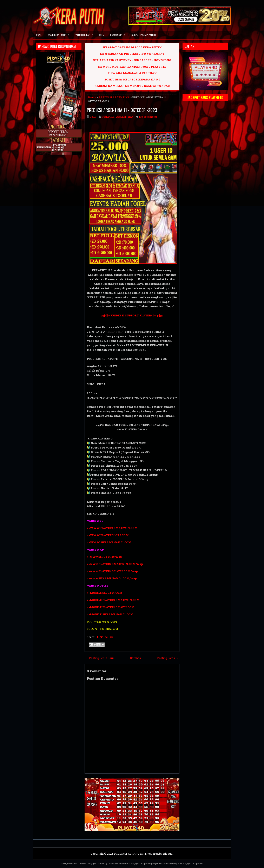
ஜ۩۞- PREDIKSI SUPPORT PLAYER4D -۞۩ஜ (132, 315)
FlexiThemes (79, 863)
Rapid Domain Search (164, 863)
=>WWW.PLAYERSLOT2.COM (108, 535)
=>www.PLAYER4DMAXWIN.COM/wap (115, 564)
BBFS (101, 35)
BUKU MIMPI (119, 34)
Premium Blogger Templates (135, 863)
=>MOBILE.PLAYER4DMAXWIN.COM (113, 600)
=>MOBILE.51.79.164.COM (105, 593)
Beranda (135, 658)
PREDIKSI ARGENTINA (114, 97)
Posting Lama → (168, 658)
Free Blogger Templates (190, 863)
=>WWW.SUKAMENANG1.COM (109, 542)
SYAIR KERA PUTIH (60, 34)
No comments (148, 117)
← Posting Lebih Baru (100, 658)
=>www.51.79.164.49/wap (104, 557)
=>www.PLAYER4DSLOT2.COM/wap (112, 571)
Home (39, 35)
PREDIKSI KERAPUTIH (129, 854)
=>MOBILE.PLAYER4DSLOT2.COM (111, 607)
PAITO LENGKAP (85, 34)
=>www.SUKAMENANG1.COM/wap (112, 578)
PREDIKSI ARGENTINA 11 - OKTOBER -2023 (122, 110)
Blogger (168, 854)
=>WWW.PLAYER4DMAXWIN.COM (112, 528)
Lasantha (113, 863)
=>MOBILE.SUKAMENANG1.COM (110, 614)
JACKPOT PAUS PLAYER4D (144, 35)
